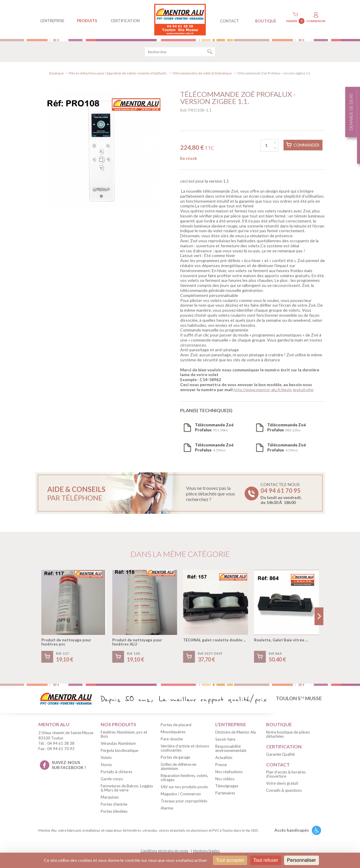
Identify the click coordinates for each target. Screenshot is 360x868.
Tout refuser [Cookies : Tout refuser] (265, 860)
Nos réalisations (229, 772)
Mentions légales (206, 851)
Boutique (57, 73)
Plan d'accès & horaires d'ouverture (286, 774)
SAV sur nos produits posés (184, 787)
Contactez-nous (281, 493)
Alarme (167, 808)
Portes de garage (175, 757)
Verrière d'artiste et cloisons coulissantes (185, 748)
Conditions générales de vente (164, 851)
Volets (106, 758)
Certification (125, 21)
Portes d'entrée (114, 804)
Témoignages (227, 786)
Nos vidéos (225, 779)
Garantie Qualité (280, 754)
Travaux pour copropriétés (184, 801)
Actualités (224, 758)
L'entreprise (52, 21)
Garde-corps (112, 779)
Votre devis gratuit (282, 783)
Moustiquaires (173, 732)
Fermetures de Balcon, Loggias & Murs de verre (127, 788)
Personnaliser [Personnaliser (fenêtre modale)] (302, 860)
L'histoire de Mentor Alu (236, 732)
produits (87, 21)
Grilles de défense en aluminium (179, 766)
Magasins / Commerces (181, 794)
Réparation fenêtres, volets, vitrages (184, 778)
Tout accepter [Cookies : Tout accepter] (230, 860)
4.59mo (214, 447)
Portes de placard (176, 725)
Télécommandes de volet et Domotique (202, 73)
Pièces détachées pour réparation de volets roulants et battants (118, 73)
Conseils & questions (284, 790)
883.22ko (287, 427)
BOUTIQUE (266, 21)
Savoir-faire (225, 739)
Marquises (110, 797)
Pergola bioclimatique (119, 750)
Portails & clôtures (117, 772)
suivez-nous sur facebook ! (69, 765)
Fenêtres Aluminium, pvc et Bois (124, 734)
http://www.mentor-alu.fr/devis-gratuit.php (274, 390)
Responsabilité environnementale (231, 748)
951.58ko (214, 427)
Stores (106, 765)
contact (229, 21)
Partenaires (225, 793)
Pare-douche (172, 739)
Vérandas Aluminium (118, 743)
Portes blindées (114, 811)
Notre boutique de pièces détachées (288, 734)
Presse (221, 765)
